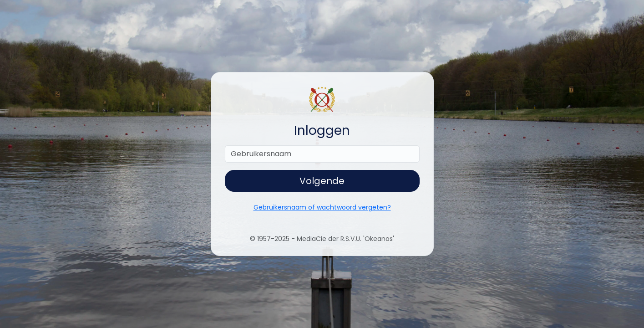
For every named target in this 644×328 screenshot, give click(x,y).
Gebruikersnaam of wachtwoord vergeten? (322, 207)
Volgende (322, 181)
